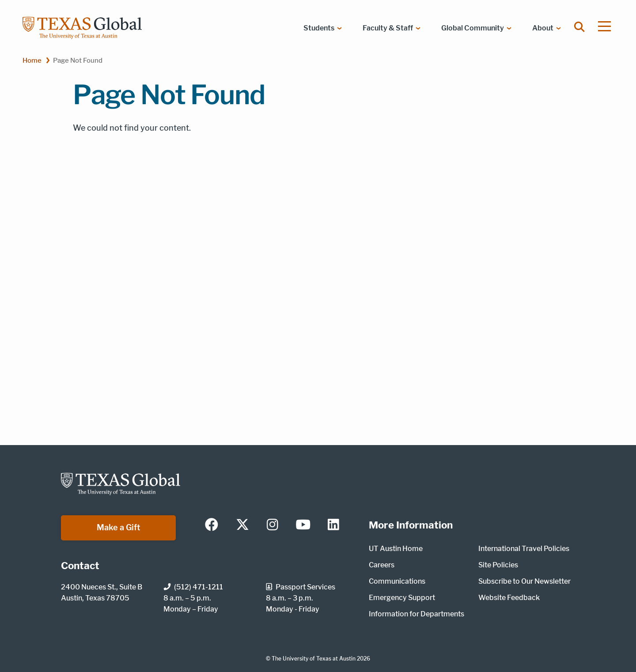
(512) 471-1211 (193, 587)
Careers (382, 565)
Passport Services (301, 587)
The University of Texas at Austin (314, 659)
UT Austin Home (396, 549)
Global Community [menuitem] (473, 28)
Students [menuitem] (319, 28)
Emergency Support (402, 598)
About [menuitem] (543, 28)
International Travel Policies (524, 549)
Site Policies (498, 565)
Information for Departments (416, 614)
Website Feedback (509, 598)
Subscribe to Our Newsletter (524, 581)
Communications (397, 581)
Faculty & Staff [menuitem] (388, 28)
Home (32, 60)
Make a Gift (119, 527)
